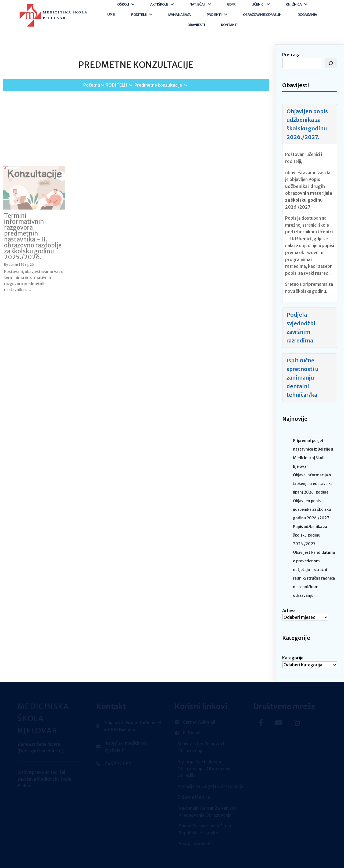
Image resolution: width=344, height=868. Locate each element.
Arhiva (289, 610)
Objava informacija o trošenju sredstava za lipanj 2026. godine (313, 484)
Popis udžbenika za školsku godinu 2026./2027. (310, 535)
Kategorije (293, 658)
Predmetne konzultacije (158, 92)
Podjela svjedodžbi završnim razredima (301, 328)
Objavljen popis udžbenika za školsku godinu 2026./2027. (307, 124)
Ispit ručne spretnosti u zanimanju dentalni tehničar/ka (302, 378)
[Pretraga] (331, 63)
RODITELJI (116, 92)
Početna (92, 92)
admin (13, 339)
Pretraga (291, 55)
